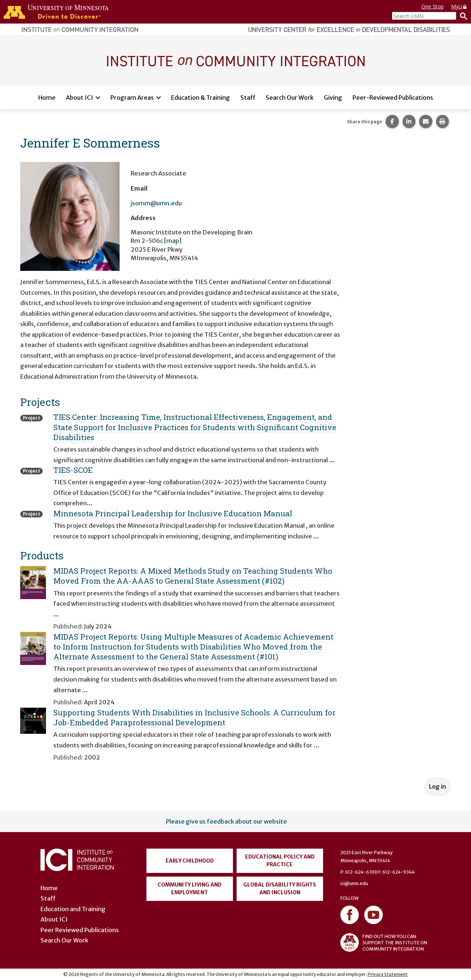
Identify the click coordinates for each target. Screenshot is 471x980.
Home (47, 98)
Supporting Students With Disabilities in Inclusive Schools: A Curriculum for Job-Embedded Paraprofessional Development (194, 717)
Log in (438, 786)
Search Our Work (290, 98)
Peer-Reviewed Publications (393, 98)
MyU (459, 6)
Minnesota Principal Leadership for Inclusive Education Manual (173, 513)
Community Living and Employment (190, 889)
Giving (333, 98)
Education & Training (201, 98)
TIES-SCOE (73, 470)
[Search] (462, 16)
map (173, 241)
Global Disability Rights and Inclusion (280, 889)
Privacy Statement (388, 974)
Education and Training (73, 909)
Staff (248, 98)
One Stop (433, 6)
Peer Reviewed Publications (80, 930)
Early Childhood (190, 861)
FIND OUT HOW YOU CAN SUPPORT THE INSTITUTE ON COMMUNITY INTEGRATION (384, 942)
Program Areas (132, 98)
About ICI (79, 98)
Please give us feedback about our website (226, 821)
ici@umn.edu (354, 883)
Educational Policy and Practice (280, 861)
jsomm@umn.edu (156, 203)
